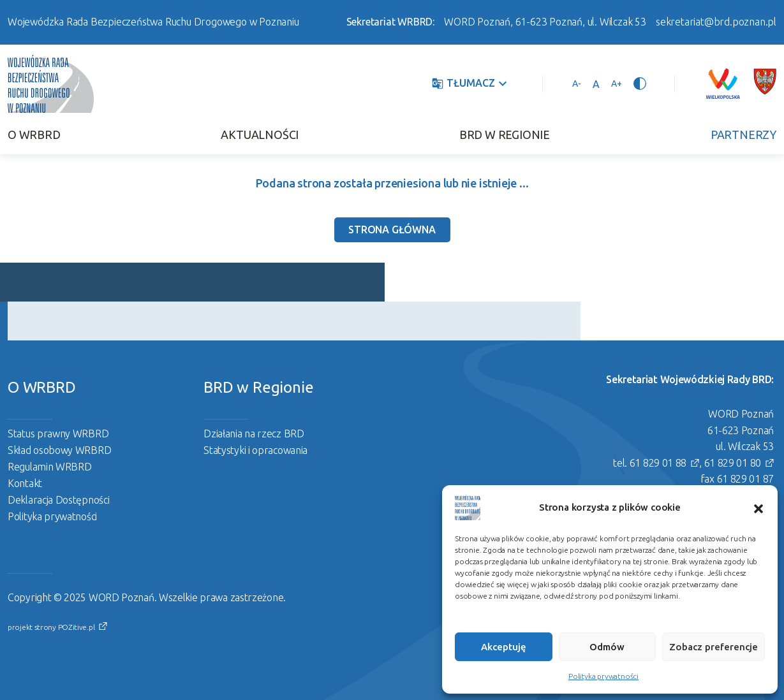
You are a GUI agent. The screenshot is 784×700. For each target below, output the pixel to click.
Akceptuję (504, 647)
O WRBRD (34, 135)
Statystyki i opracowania (255, 450)
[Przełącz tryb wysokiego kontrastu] (640, 84)
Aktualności (260, 135)
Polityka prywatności (603, 676)
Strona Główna (392, 230)
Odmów (607, 647)
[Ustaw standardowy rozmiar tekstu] (596, 84)
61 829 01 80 (733, 463)
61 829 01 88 (658, 463)
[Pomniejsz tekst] (577, 84)
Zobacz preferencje (714, 647)
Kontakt (25, 483)
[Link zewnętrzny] (723, 84)
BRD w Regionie (505, 135)
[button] (758, 507)
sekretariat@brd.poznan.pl (716, 22)
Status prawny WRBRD (58, 434)
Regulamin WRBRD (50, 467)
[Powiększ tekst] (617, 84)
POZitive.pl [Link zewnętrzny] (77, 627)
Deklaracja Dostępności (58, 500)
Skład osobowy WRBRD (59, 450)
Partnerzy (743, 135)
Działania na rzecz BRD (254, 434)
